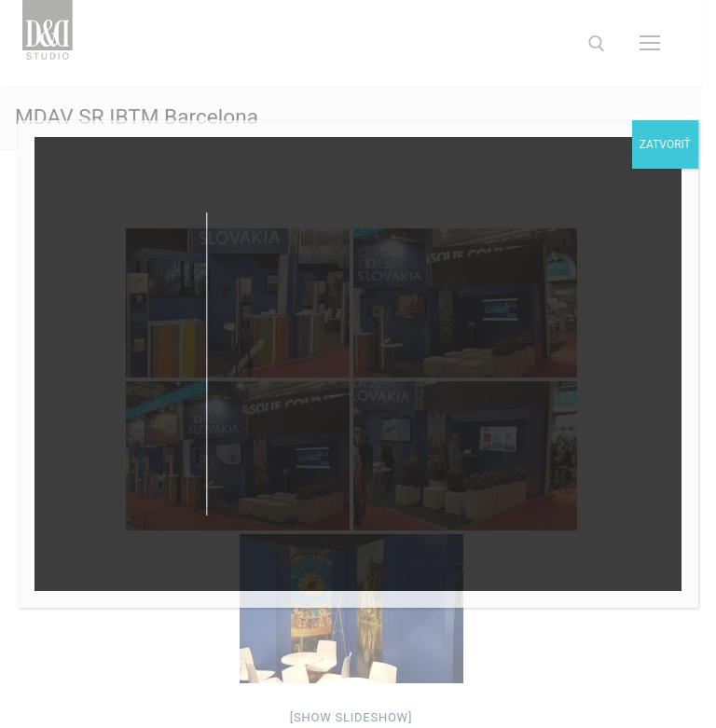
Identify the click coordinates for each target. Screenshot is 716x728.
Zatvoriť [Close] (665, 144)
